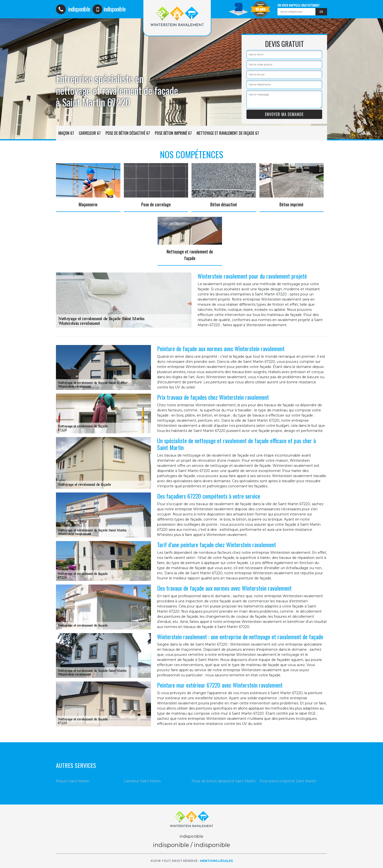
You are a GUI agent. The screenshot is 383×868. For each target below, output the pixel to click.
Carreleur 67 (90, 133)
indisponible (73, 9)
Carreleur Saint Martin (142, 781)
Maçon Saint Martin (73, 781)
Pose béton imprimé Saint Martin (288, 781)
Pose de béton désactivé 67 (128, 133)
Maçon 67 (66, 133)
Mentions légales (216, 861)
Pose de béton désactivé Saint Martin (224, 781)
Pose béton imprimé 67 (173, 133)
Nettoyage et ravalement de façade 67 (228, 133)
